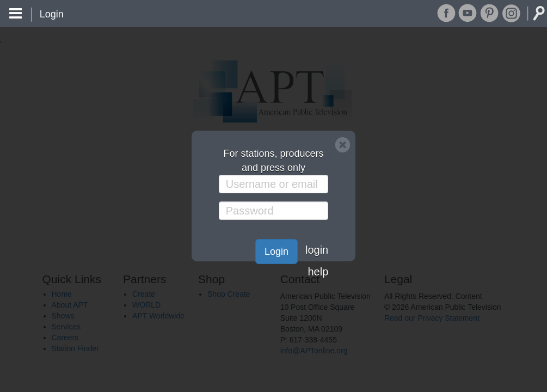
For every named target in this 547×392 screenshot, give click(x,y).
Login (276, 252)
